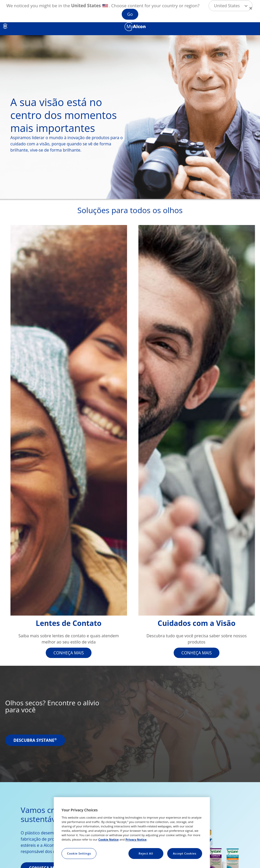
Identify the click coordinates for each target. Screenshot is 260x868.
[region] (132, 833)
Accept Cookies (185, 853)
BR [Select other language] (5, 26)
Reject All (146, 853)
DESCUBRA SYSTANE (35, 740)
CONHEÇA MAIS (69, 653)
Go (130, 14)
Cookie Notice (108, 839)
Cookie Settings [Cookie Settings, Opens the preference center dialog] (79, 853)
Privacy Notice (136, 839)
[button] (231, 6)
